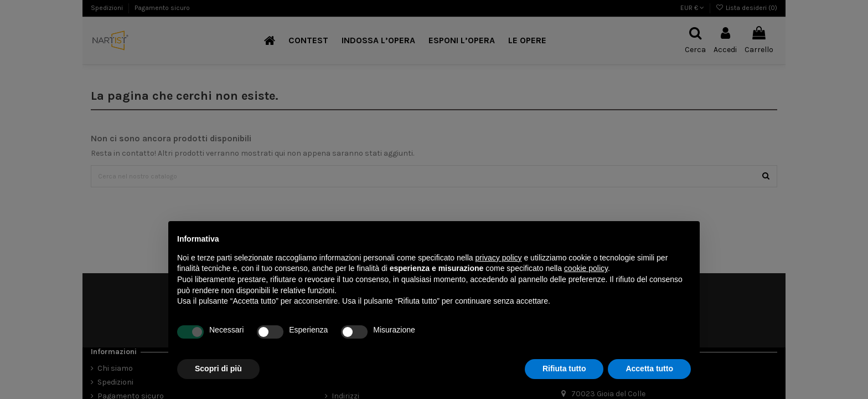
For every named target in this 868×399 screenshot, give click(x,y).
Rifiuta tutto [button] (564, 369)
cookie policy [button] (586, 268)
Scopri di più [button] (218, 369)
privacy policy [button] (499, 258)
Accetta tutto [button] (649, 369)
